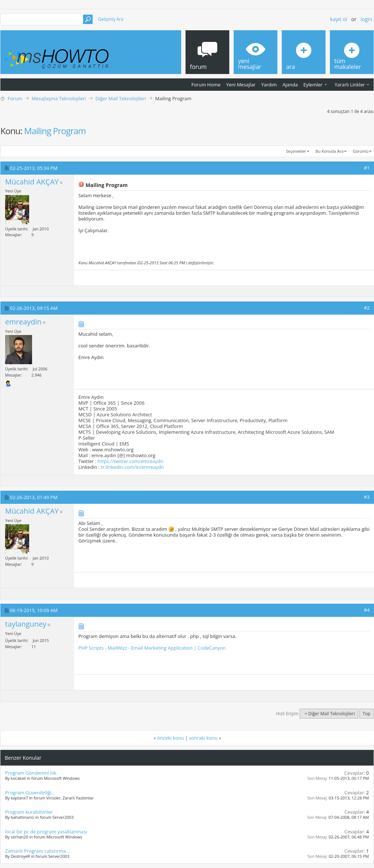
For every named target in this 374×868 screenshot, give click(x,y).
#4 (367, 610)
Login (366, 19)
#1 (367, 168)
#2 (367, 308)
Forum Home (206, 85)
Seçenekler (296, 151)
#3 (367, 497)
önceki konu (170, 738)
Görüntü (361, 151)
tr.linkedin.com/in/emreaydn (133, 467)
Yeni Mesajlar (241, 85)
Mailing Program (55, 131)
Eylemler (313, 85)
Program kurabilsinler (29, 812)
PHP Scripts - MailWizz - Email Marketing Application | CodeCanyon (152, 648)
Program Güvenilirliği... (30, 793)
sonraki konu (203, 738)
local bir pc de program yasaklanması (46, 832)
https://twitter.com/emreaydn (130, 461)
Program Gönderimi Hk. (31, 773)
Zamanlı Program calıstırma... (37, 851)
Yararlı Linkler (350, 85)
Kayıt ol (339, 19)
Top (367, 714)
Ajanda (290, 85)
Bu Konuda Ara (330, 151)
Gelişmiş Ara (111, 19)
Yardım (269, 85)
